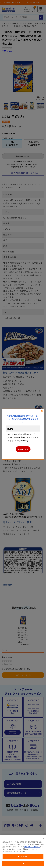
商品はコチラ (23, 449)
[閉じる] (43, 838)
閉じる (42, 411)
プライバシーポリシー (32, 847)
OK (23, 863)
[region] (23, 851)
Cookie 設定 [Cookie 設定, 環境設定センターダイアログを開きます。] (23, 856)
